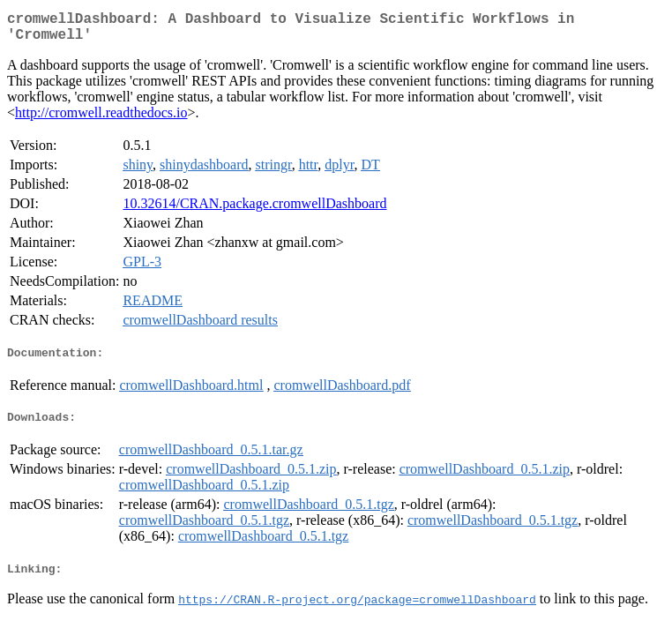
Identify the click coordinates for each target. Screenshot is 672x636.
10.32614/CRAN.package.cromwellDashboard (254, 210)
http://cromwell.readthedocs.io (101, 120)
